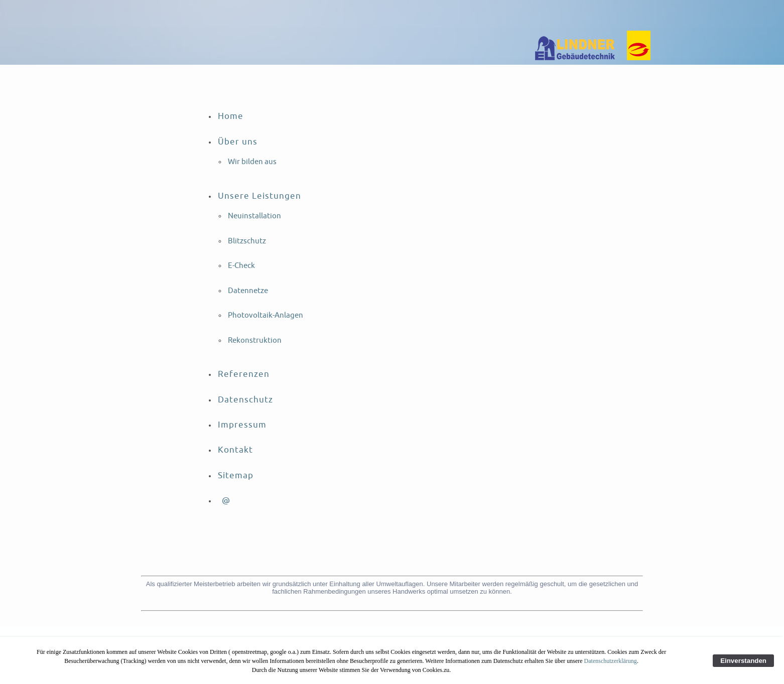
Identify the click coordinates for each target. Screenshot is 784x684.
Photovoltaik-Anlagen (266, 315)
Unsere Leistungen (259, 196)
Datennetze (248, 291)
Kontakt (235, 450)
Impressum (242, 425)
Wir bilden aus (252, 162)
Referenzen (244, 374)
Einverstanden (743, 661)
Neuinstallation (254, 216)
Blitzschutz (247, 241)
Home (231, 116)
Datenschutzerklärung (611, 661)
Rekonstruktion (255, 340)
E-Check (241, 266)
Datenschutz (245, 400)
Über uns (238, 142)
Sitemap (236, 475)
